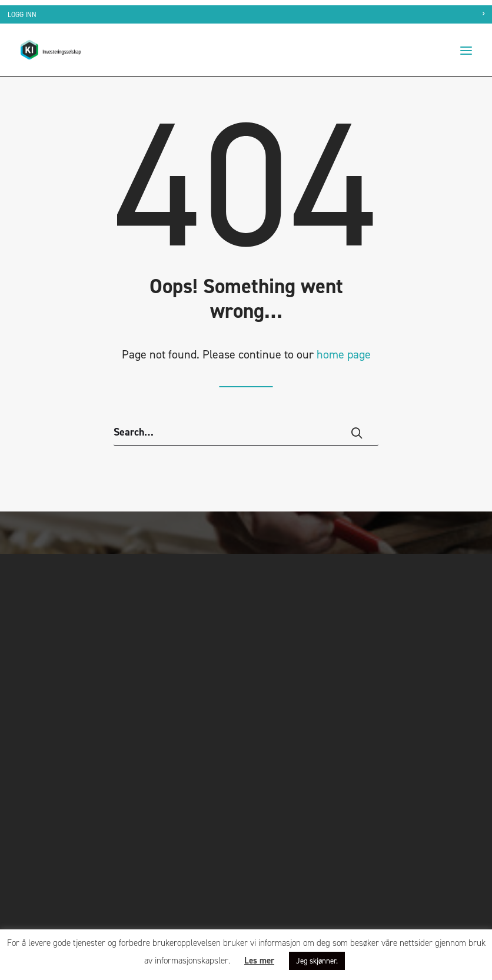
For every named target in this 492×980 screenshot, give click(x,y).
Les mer (259, 961)
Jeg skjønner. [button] (317, 961)
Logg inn (22, 15)
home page (344, 354)
